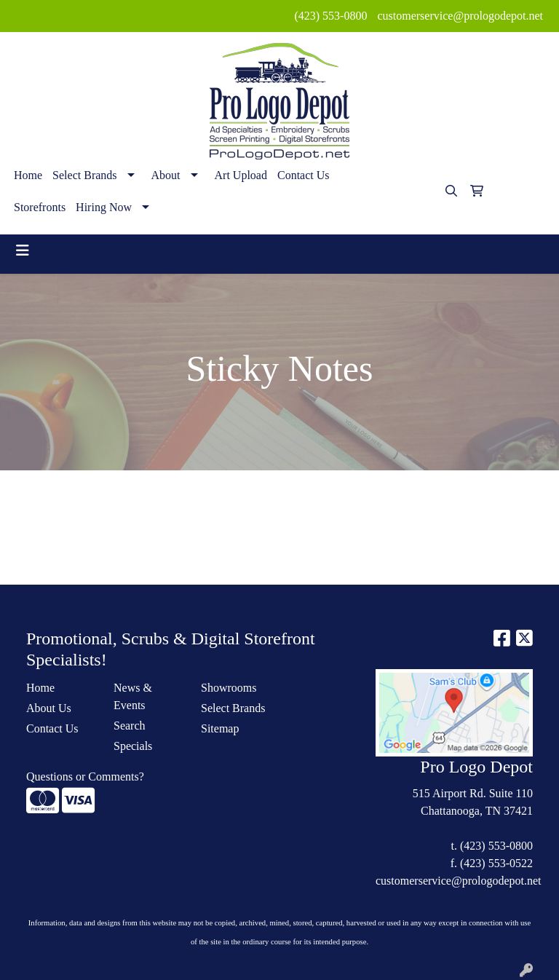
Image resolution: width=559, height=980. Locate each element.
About (166, 175)
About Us (49, 708)
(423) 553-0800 (330, 16)
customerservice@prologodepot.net (460, 16)
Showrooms (229, 688)
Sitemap (220, 728)
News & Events (133, 696)
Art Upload (241, 175)
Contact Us (304, 175)
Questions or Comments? (85, 777)
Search (130, 726)
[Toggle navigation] (23, 250)
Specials (133, 746)
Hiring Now (104, 207)
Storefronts (40, 207)
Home (28, 175)
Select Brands (84, 175)
